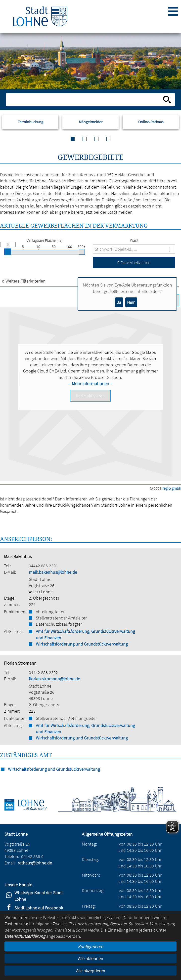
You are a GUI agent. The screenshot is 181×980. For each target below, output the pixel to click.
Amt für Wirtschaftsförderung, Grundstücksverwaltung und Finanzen (85, 634)
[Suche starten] (167, 100)
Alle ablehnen (91, 959)
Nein (131, 302)
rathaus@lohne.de (35, 863)
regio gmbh (172, 488)
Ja (119, 302)
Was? (134, 240)
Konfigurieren (90, 947)
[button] (134, 263)
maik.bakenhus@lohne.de (53, 572)
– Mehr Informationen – (90, 384)
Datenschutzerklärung (25, 936)
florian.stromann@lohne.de (54, 679)
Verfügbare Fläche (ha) (45, 240)
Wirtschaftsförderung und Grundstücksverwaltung (82, 644)
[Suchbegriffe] (134, 249)
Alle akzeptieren (91, 971)
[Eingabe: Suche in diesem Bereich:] (85, 100)
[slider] (8, 252)
